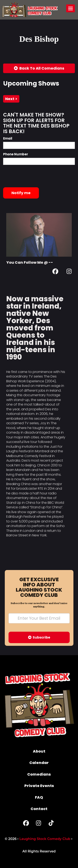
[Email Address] (39, 618)
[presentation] (35, 176)
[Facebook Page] (55, 272)
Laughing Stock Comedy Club (45, 839)
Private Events (39, 786)
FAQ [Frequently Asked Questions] (39, 797)
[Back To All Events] (39, 68)
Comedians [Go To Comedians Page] (39, 774)
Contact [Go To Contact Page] (39, 809)
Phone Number (16, 154)
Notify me (21, 193)
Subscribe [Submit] (39, 637)
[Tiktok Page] (51, 824)
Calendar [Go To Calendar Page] (39, 763)
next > (11, 99)
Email (8, 138)
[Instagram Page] (69, 272)
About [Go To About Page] (39, 751)
